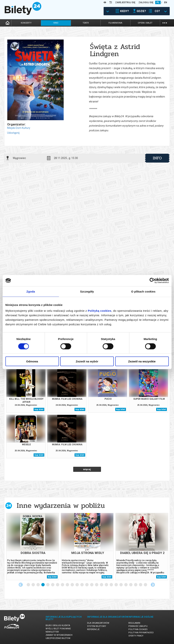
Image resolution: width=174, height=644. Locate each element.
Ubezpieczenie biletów (58, 638)
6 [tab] (53, 585)
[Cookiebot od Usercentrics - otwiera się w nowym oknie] (152, 280)
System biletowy (97, 626)
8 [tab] (63, 585)
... (165, 23)
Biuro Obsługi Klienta (58, 625)
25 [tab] (146, 585)
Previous (21, 585)
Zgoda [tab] (31, 291)
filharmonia (115, 23)
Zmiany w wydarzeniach (59, 635)
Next (153, 585)
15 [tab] (97, 585)
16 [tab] (102, 585)
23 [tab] (136, 585)
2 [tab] (33, 585)
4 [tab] (43, 585)
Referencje (93, 629)
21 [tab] (126, 585)
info (157, 158)
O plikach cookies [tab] (143, 291)
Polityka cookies (138, 629)
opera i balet (145, 23)
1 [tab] (29, 585)
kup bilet (39, 409)
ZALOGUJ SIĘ (146, 2)
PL (158, 2)
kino (56, 23)
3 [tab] (38, 585)
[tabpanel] (33, 547)
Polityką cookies (100, 311)
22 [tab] (131, 585)
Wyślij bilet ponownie (58, 629)
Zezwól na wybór (87, 361)
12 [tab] (82, 585)
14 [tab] (92, 585)
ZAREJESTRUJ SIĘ (125, 2)
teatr (86, 23)
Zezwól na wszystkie (142, 361)
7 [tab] (58, 585)
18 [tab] (111, 585)
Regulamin (134, 623)
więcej (87, 469)
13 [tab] (87, 585)
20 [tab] (121, 585)
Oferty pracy (136, 636)
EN (166, 2)
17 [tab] (107, 585)
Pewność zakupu (138, 626)
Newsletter (52, 632)
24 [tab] (141, 585)
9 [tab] (68, 585)
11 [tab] (77, 585)
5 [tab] (48, 585)
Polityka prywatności (141, 633)
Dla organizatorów (98, 623)
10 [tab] (72, 585)
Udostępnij (13, 133)
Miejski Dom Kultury (19, 128)
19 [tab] (116, 585)
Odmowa (32, 361)
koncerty (26, 23)
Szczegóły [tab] (87, 291)
